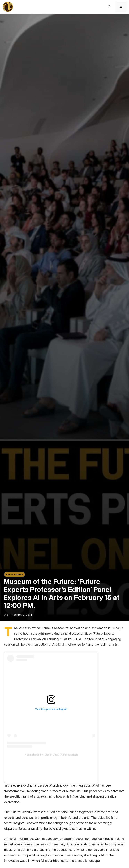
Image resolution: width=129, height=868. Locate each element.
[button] (109, 7)
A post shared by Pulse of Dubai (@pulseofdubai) (51, 755)
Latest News (14, 574)
